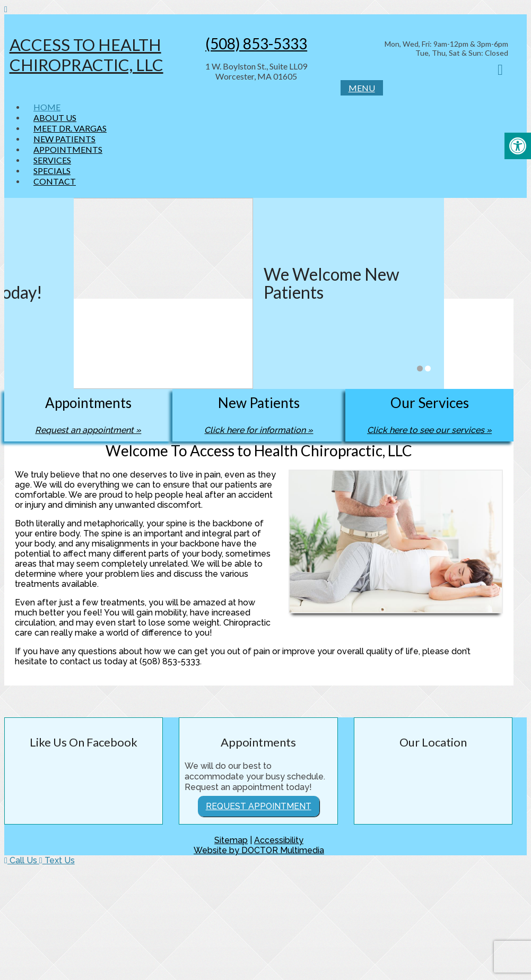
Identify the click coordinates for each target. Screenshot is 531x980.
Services (52, 160)
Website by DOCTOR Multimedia (259, 850)
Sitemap (231, 840)
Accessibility (279, 840)
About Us (55, 118)
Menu (362, 88)
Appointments (68, 149)
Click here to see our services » (429, 430)
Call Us (22, 860)
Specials (52, 171)
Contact (55, 181)
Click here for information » (259, 430)
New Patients (64, 139)
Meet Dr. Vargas (70, 128)
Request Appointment (259, 806)
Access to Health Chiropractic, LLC (86, 55)
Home (47, 107)
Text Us (57, 860)
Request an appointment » (88, 430)
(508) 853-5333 (256, 44)
